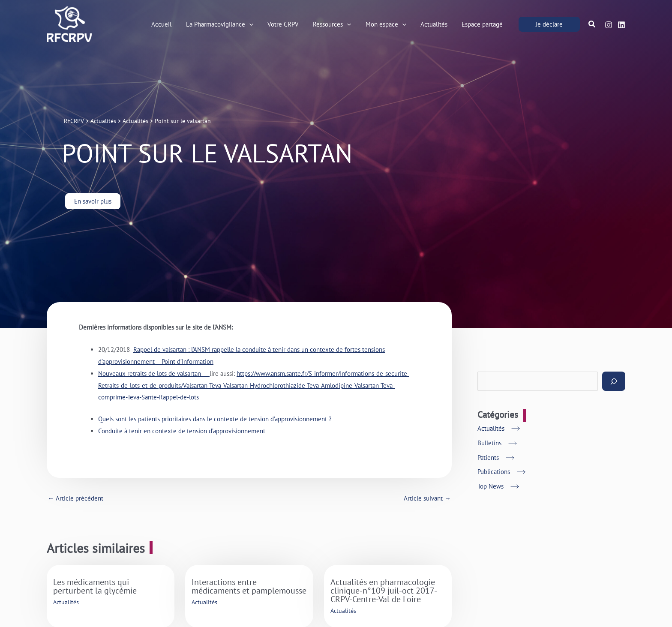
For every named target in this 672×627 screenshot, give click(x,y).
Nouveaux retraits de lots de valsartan (154, 373)
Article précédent (75, 498)
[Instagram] (609, 25)
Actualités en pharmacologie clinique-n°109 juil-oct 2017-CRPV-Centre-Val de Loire (384, 591)
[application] (257, 24)
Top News (490, 486)
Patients (488, 457)
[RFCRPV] (69, 23)
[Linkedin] (621, 25)
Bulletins (489, 443)
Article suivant (427, 498)
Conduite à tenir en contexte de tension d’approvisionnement (182, 431)
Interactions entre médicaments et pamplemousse (249, 586)
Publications (494, 472)
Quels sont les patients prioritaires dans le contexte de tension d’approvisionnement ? (215, 419)
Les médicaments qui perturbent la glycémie (95, 586)
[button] (549, 24)
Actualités (66, 602)
